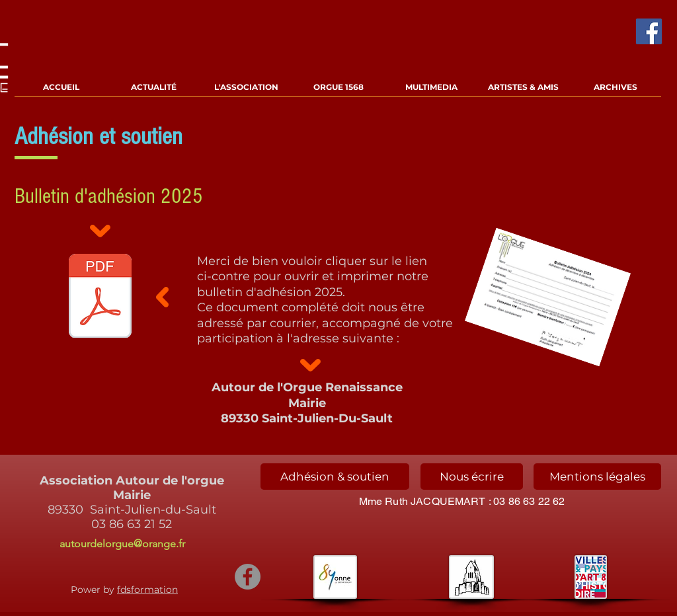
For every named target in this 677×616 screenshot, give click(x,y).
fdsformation (147, 590)
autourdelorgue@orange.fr (122, 544)
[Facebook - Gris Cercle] (248, 577)
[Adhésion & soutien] (335, 477)
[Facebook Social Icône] (649, 31)
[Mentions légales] (597, 477)
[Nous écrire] (472, 477)
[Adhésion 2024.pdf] (100, 297)
